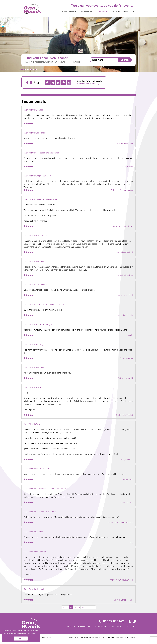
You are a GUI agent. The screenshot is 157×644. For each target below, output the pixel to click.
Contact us (129, 12)
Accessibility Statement (97, 637)
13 (79, 607)
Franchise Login (73, 637)
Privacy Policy (109, 637)
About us (73, 12)
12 (75, 607)
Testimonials (101, 12)
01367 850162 (111, 621)
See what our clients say (89, 84)
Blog (119, 12)
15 (86, 607)
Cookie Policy (119, 637)
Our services (86, 12)
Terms (126, 637)
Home (64, 12)
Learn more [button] (31, 633)
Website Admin (84, 637)
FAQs (112, 12)
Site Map (132, 637)
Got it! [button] (21, 639)
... (67, 607)
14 (82, 607)
